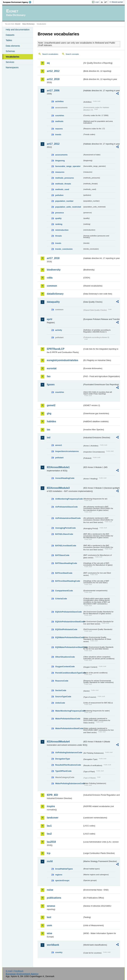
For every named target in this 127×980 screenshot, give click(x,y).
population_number (64, 201)
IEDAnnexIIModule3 (58, 488)
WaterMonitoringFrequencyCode (69, 711)
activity (59, 330)
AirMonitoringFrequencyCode (69, 499)
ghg (49, 413)
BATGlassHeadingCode (66, 563)
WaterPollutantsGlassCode (68, 719)
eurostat (52, 368)
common (52, 286)
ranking (59, 224)
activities (59, 101)
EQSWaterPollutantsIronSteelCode (69, 647)
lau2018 (51, 842)
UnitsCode (60, 703)
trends (58, 134)
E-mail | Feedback (15, 971)
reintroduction (62, 230)
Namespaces (12, 67)
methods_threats (63, 184)
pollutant (59, 458)
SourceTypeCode (63, 697)
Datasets (10, 35)
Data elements (13, 46)
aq (48, 63)
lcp (49, 853)
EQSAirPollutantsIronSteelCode (69, 622)
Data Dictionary (29, 24)
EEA (18, 2)
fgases (51, 384)
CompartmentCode (64, 591)
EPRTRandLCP (56, 349)
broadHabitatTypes (64, 869)
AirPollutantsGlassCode (66, 507)
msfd (50, 861)
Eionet (18, 24)
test (49, 917)
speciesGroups (62, 880)
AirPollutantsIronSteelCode (68, 518)
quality (58, 218)
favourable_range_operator (68, 166)
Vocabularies (12, 57)
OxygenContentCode (65, 666)
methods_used (62, 189)
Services (10, 62)
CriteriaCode (61, 599)
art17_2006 (53, 91)
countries (60, 115)
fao (49, 376)
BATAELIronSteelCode (66, 546)
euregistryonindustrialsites (62, 360)
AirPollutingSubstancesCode (69, 752)
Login (97, 2)
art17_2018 (53, 258)
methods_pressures (64, 178)
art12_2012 (53, 71)
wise (49, 933)
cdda (50, 278)
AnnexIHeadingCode (65, 478)
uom (49, 925)
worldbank (53, 945)
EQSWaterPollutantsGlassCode (69, 637)
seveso (51, 906)
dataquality (53, 302)
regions (59, 875)
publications (54, 898)
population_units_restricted (68, 207)
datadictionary (55, 294)
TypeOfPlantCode (63, 771)
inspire (51, 806)
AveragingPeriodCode (65, 528)
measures (60, 172)
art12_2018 (53, 79)
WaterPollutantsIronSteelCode (69, 728)
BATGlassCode (62, 555)
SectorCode (61, 690)
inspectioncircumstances (67, 451)
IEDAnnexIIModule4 (58, 742)
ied (49, 438)
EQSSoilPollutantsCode (66, 629)
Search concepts (72, 54)
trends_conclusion (64, 249)
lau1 (49, 826)
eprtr (50, 319)
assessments (61, 155)
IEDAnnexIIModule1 (58, 467)
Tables (9, 40)
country (59, 952)
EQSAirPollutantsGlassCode (68, 612)
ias (48, 430)
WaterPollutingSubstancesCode (69, 783)
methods (59, 121)
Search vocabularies (50, 54)
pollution (59, 195)
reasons (59, 129)
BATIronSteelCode (64, 573)
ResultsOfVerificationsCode (68, 765)
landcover (53, 818)
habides (51, 421)
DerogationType (63, 759)
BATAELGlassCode (64, 534)
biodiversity (54, 270)
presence (59, 213)
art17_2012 (53, 144)
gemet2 (51, 405)
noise (50, 890)
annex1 (59, 445)
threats (58, 236)
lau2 (49, 834)
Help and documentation (18, 30)
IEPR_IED (52, 795)
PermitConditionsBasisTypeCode (69, 673)
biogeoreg (60, 161)
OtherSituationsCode (65, 657)
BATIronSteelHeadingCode (68, 581)
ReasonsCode (62, 681)
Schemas (10, 51)
